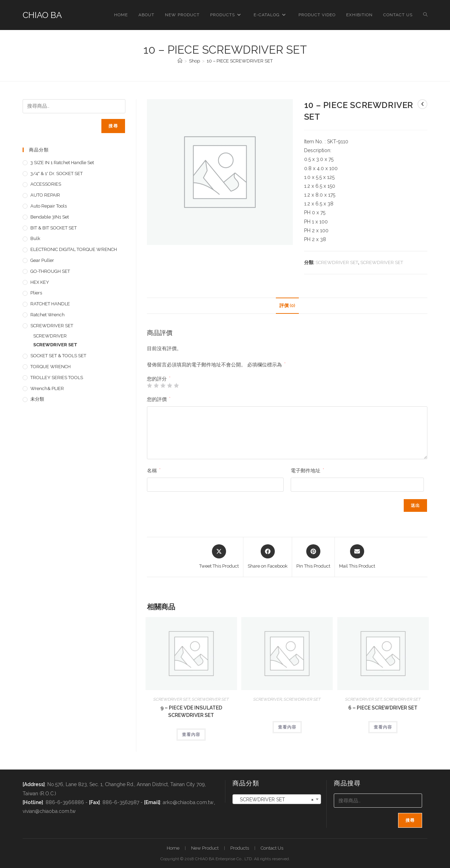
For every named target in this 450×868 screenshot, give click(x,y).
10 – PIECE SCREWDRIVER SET (240, 61)
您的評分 (159, 379)
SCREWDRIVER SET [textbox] (275, 800)
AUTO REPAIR (45, 195)
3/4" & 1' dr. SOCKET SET (57, 173)
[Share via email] (357, 557)
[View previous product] (422, 104)
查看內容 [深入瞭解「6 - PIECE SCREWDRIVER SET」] (383, 727)
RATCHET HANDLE (50, 304)
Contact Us (272, 848)
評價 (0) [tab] (287, 306)
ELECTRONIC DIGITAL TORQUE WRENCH (74, 249)
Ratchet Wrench (48, 315)
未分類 (37, 399)
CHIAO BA (42, 15)
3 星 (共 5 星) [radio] (163, 385)
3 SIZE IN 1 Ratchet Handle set (62, 163)
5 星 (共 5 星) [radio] (176, 385)
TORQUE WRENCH (51, 367)
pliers (36, 293)
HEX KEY (40, 282)
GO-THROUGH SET (50, 271)
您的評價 (159, 399)
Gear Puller (42, 260)
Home (173, 848)
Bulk (35, 238)
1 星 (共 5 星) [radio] (149, 385)
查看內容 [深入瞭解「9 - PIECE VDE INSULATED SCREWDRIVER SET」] (191, 735)
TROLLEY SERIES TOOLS (57, 378)
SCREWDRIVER (268, 699)
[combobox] (277, 799)
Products (240, 848)
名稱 (154, 471)
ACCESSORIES (46, 184)
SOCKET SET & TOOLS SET (58, 356)
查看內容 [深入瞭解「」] (287, 727)
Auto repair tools (49, 206)
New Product (205, 848)
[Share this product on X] (219, 557)
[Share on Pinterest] (313, 557)
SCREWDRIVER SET (337, 262)
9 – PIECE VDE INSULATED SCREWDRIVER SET (191, 711)
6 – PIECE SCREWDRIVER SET (383, 708)
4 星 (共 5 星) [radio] (170, 385)
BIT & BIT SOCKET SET (54, 228)
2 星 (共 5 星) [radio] (156, 385)
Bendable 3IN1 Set (50, 217)
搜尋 (113, 126)
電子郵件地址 (307, 471)
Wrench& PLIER (47, 388)
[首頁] (180, 61)
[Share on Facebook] (268, 557)
